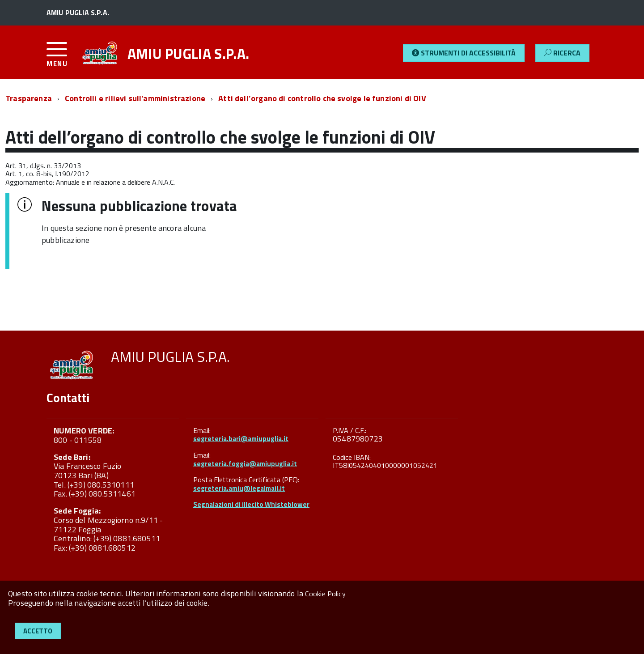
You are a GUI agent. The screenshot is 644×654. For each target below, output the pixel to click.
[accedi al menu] (63, 58)
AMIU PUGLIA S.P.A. (189, 54)
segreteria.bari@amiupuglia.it (241, 439)
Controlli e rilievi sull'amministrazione (135, 98)
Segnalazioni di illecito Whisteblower (251, 504)
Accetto (38, 631)
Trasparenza (29, 98)
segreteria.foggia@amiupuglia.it (245, 464)
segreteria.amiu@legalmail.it (239, 488)
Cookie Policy (325, 594)
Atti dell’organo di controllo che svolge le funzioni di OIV (322, 98)
